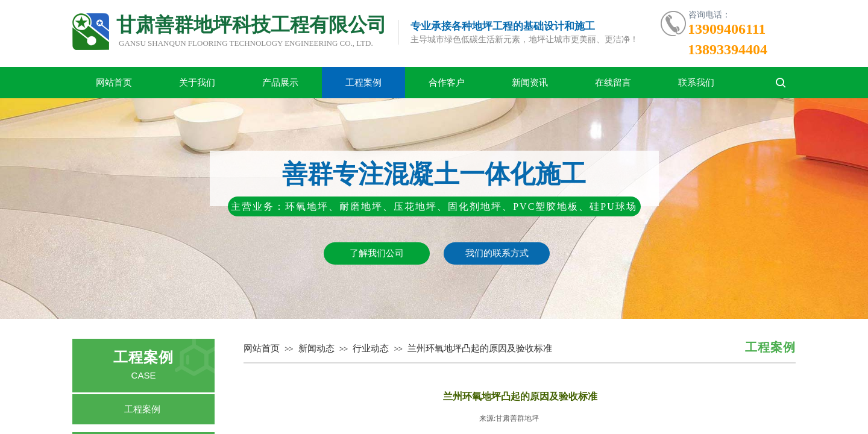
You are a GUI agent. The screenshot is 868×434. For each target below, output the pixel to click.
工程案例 (363, 83)
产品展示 (280, 83)
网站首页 (114, 83)
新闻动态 (316, 348)
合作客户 (447, 83)
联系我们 (696, 83)
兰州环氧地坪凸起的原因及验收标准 (480, 348)
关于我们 (197, 83)
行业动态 (371, 348)
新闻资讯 (530, 83)
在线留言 (613, 83)
